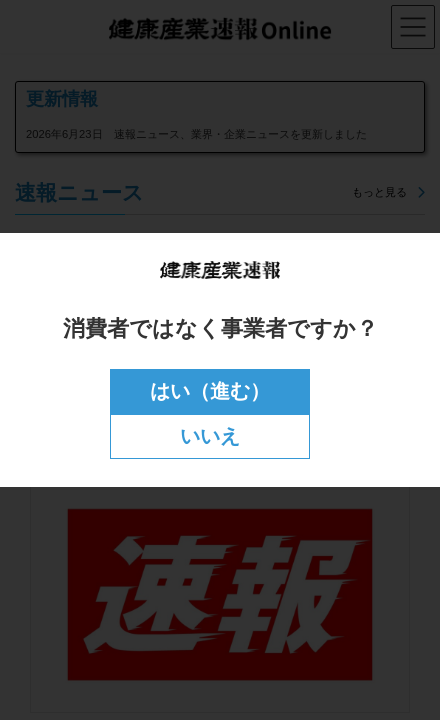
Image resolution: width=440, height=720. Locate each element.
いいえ (210, 436)
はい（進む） (210, 391)
